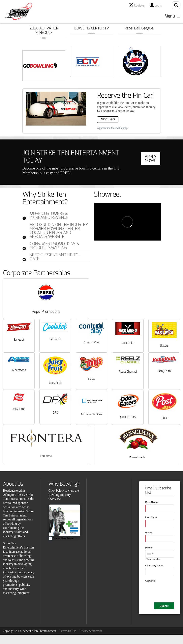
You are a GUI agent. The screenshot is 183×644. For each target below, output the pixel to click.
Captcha (150, 581)
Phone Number (153, 559)
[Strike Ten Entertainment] (18, 12)
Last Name (151, 517)
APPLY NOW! (151, 159)
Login (158, 5)
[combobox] (150, 554)
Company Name (154, 566)
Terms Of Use (68, 631)
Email (148, 533)
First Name (151, 502)
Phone (149, 548)
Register (139, 5)
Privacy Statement (91, 631)
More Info (108, 119)
